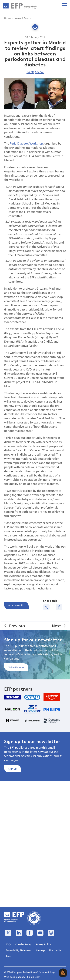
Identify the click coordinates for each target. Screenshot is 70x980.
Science (39, 72)
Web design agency (15, 977)
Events (30, 72)
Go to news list (16, 605)
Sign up (13, 769)
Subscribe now (16, 667)
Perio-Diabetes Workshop (26, 143)
